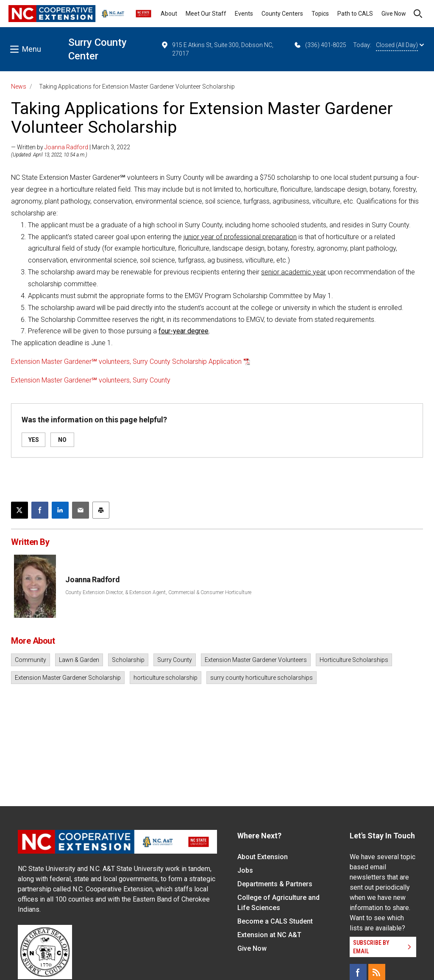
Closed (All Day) (400, 45)
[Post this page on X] (19, 510)
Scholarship (128, 660)
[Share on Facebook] (40, 510)
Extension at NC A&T (269, 935)
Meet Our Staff (206, 14)
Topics (320, 14)
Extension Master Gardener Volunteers (256, 660)
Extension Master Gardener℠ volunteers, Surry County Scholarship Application (126, 362)
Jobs (245, 870)
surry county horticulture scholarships (262, 678)
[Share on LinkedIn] (60, 510)
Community (31, 660)
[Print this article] (101, 510)
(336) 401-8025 (320, 45)
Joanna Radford (66, 147)
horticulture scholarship (166, 678)
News (19, 87)
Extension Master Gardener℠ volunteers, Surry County (91, 380)
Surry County (175, 660)
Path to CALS (355, 14)
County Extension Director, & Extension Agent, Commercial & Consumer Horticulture (158, 592)
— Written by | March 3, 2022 (71, 147)
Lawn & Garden (79, 660)
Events (244, 14)
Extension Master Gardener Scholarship (68, 678)
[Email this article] (81, 510)
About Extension (263, 857)
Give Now (394, 14)
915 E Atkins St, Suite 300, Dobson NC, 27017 (217, 49)
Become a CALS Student (275, 921)
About (169, 14)
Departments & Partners (275, 884)
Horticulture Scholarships (354, 660)
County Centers (282, 14)
